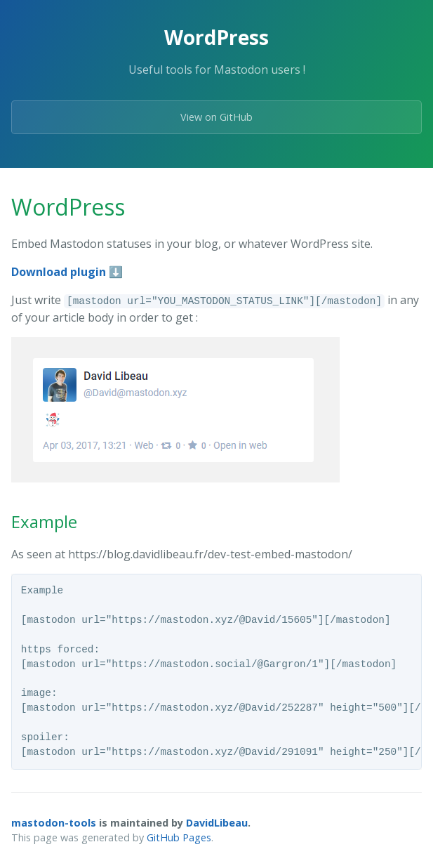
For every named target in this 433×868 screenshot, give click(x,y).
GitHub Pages (179, 837)
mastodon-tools (54, 823)
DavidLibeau (217, 823)
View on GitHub (216, 117)
